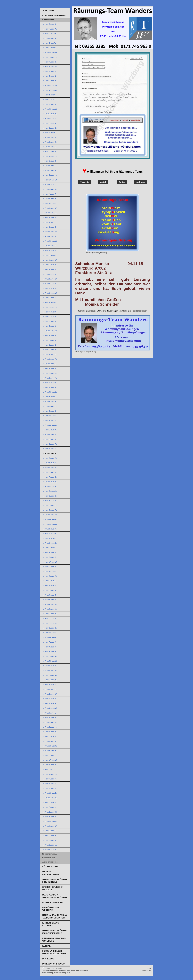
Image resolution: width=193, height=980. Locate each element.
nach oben (141, 182)
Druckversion (49, 968)
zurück (103, 182)
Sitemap (59, 968)
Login (149, 968)
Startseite (85, 182)
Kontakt (122, 182)
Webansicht (146, 970)
